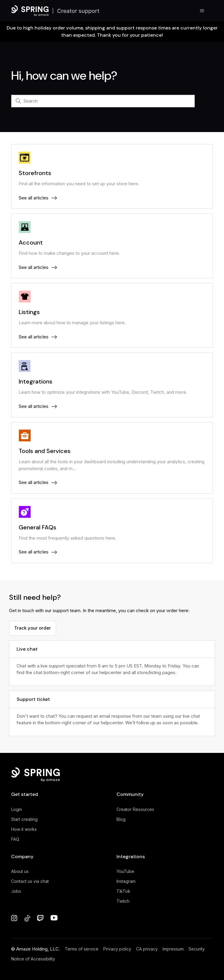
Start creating (24, 819)
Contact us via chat (30, 881)
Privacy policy (117, 949)
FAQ (15, 839)
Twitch (123, 901)
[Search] (103, 101)
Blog (121, 819)
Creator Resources (135, 809)
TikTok (123, 891)
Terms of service (82, 949)
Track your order (33, 628)
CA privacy (147, 949)
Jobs (16, 891)
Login (17, 809)
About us (20, 871)
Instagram (126, 881)
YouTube (125, 871)
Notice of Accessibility (33, 959)
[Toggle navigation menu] (202, 11)
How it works (24, 829)
